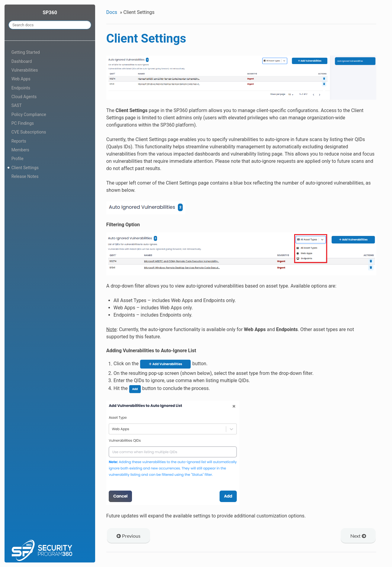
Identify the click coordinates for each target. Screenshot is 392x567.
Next (358, 536)
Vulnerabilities (25, 70)
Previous (129, 536)
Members (20, 150)
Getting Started (26, 52)
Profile (18, 159)
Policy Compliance (29, 114)
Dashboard (22, 61)
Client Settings (25, 168)
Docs (112, 12)
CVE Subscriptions (29, 132)
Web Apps (21, 79)
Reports (19, 141)
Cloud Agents (24, 97)
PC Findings (23, 123)
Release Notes (25, 176)
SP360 (50, 13)
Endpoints (21, 88)
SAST (17, 105)
